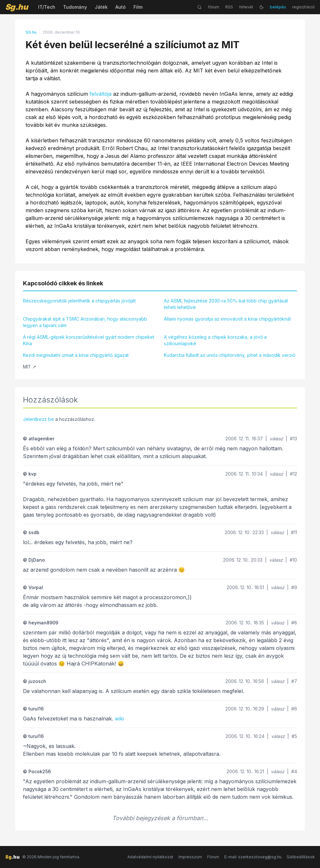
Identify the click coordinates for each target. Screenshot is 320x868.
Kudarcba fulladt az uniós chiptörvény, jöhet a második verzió (230, 355)
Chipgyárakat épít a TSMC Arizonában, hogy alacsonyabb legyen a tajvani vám (85, 322)
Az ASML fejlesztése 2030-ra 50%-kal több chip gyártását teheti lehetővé (226, 304)
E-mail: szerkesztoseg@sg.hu (253, 857)
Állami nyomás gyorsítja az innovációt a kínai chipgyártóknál (227, 319)
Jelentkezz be (38, 419)
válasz (276, 439)
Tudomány (75, 7)
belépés (278, 7)
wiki (119, 719)
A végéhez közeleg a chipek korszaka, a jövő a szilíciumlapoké (215, 340)
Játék (101, 7)
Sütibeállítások (301, 857)
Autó (121, 7)
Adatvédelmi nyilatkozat (150, 857)
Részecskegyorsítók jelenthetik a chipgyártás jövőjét (79, 301)
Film (138, 7)
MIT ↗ (30, 367)
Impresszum (190, 857)
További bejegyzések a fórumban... (160, 818)
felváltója (101, 94)
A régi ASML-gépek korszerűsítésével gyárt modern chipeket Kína (89, 340)
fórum (213, 7)
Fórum (213, 857)
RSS (229, 7)
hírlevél (246, 7)
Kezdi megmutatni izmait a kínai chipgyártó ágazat (76, 355)
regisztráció (304, 7)
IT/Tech (47, 7)
